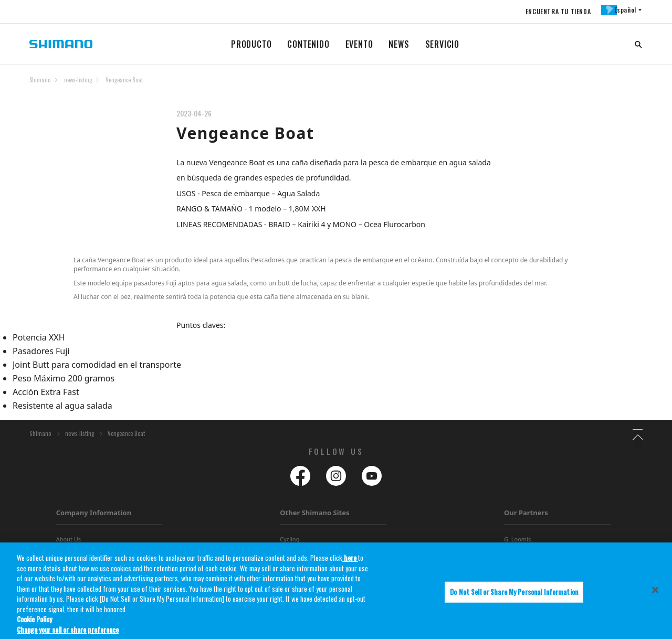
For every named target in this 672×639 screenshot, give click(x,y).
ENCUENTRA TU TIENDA (552, 11)
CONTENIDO (308, 44)
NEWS (399, 44)
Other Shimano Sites (314, 516)
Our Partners (526, 516)
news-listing (78, 80)
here (350, 562)
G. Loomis (517, 542)
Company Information (94, 516)
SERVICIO (442, 44)
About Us (69, 542)
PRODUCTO (251, 44)
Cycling (290, 542)
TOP (636, 86)
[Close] (655, 595)
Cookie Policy (34, 624)
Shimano (40, 80)
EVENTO (359, 44)
